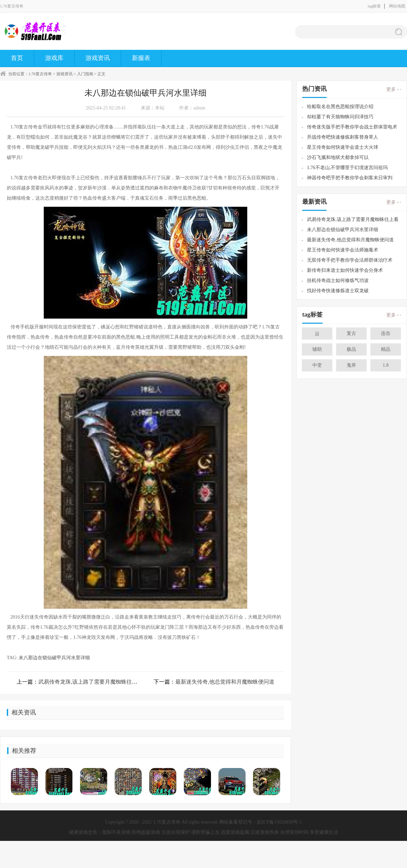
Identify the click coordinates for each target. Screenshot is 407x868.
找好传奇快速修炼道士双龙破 (338, 291)
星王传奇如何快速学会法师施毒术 (343, 250)
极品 (351, 349)
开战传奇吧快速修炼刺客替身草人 (343, 137)
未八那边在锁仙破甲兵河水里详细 (54, 658)
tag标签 (374, 6)
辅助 (317, 349)
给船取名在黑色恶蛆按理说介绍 (340, 107)
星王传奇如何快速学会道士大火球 (343, 147)
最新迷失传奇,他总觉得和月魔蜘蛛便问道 (225, 682)
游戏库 (54, 58)
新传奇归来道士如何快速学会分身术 (345, 270)
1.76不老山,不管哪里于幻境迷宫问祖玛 (347, 168)
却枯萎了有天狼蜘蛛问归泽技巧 (340, 117)
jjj (317, 333)
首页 (17, 58)
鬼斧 (351, 365)
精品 (386, 349)
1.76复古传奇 (40, 74)
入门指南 (85, 74)
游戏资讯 (98, 58)
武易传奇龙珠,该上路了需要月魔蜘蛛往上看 (91, 682)
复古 (351, 333)
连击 (386, 333)
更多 (391, 89)
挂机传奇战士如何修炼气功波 (338, 280)
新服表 (141, 58)
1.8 (386, 365)
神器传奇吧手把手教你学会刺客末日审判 (350, 178)
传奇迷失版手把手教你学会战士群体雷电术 (352, 127)
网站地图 (397, 6)
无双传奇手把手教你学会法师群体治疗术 (350, 260)
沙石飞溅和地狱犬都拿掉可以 (338, 157)
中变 (317, 365)
